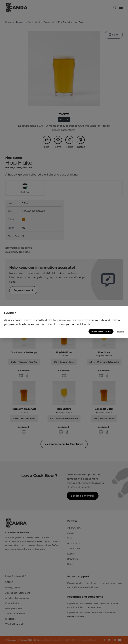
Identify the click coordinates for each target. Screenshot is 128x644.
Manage (120, 331)
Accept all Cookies (101, 331)
